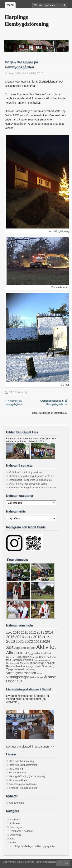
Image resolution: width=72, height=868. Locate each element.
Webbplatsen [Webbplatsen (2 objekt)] (37, 677)
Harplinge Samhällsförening (23, 765)
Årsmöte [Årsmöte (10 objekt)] (50, 677)
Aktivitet (19, 392)
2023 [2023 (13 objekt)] (38, 642)
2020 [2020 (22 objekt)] (11, 641)
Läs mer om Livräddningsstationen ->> (30, 747)
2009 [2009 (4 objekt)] (9, 633)
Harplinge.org (16, 769)
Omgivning (15, 835)
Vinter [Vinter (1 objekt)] (39, 673)
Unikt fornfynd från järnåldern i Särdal (28, 484)
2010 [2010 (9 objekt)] (17, 632)
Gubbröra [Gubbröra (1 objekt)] (34, 657)
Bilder (13, 843)
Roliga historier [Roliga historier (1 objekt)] (34, 667)
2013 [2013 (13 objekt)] (40, 632)
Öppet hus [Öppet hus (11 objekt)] (14, 681)
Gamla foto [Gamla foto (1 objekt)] (11, 657)
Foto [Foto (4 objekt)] (48, 653)
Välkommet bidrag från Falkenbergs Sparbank (33, 488)
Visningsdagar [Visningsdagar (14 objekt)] (18, 677)
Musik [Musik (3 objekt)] (23, 663)
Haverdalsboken (17, 773)
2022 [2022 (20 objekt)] (29, 641)
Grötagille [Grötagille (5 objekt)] (23, 657)
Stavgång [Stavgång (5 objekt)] (48, 666)
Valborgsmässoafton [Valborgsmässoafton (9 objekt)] (21, 673)
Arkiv (13, 839)
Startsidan (15, 820)
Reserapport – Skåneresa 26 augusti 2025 (31, 480)
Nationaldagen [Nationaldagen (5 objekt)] (37, 663)
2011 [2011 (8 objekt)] (24, 633)
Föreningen (16, 827)
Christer (22, 73)
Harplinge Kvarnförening (21, 761)
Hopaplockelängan (19, 780)
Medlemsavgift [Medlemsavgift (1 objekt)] (13, 663)
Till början (64, 863)
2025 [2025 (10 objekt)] (10, 648)
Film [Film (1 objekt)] (43, 653)
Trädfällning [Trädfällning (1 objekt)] (30, 670)
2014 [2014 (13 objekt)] (49, 632)
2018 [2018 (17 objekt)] (37, 637)
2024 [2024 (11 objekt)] (46, 642)
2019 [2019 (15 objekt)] (46, 637)
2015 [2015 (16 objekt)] (10, 637)
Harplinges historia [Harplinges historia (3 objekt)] (22, 660)
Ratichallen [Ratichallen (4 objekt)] (13, 666)
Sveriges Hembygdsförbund (23, 788)
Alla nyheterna (16, 803)
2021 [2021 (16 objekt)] (20, 641)
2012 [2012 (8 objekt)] (32, 633)
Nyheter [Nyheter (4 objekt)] (51, 663)
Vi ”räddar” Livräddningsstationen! (26, 472)
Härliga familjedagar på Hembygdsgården (34, 846)
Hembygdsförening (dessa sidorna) (27, 776)
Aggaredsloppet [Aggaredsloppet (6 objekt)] (25, 648)
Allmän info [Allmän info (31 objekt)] (17, 653)
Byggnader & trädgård (21, 831)
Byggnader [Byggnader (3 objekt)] (34, 653)
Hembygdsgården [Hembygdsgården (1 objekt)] (42, 660)
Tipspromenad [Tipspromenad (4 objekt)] (15, 669)
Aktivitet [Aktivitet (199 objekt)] (46, 647)
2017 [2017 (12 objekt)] (29, 637)
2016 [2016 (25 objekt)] (19, 637)
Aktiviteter (12, 702)
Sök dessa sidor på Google (23, 784)
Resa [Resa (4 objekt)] (24, 666)
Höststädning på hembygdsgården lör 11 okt (32, 476)
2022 (11, 392)
